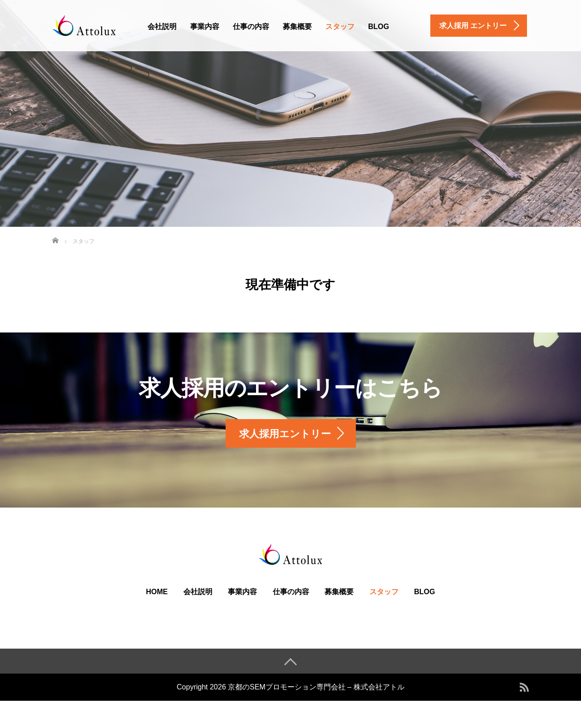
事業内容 (205, 27)
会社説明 (162, 27)
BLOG (379, 27)
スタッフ (340, 27)
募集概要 (297, 27)
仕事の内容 (251, 27)
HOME (157, 592)
